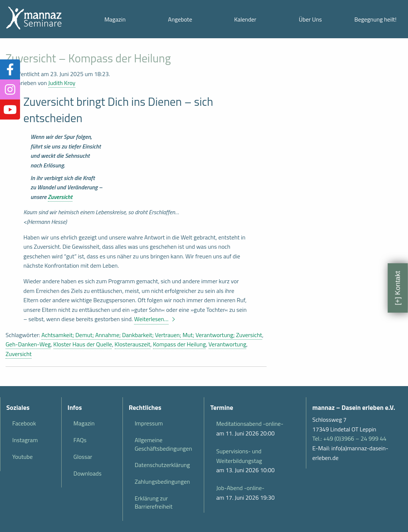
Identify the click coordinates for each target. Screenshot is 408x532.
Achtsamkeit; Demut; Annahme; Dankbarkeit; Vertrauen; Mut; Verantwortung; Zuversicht (152, 335)
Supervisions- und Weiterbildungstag (239, 456)
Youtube (22, 457)
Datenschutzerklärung (162, 465)
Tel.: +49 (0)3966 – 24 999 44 (349, 438)
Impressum (149, 423)
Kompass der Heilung (179, 344)
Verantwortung (228, 344)
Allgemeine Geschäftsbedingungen (164, 444)
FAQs (80, 440)
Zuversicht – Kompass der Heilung (88, 58)
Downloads (88, 473)
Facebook (24, 423)
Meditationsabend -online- (250, 424)
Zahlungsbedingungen (162, 482)
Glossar (83, 457)
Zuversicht (60, 197)
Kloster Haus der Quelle (83, 344)
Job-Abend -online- (240, 488)
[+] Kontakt (397, 288)
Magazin (115, 19)
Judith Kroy (62, 83)
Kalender (245, 19)
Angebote (180, 19)
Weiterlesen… (151, 319)
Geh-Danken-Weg (28, 344)
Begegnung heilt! (376, 19)
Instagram (25, 440)
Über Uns (310, 19)
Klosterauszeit (133, 344)
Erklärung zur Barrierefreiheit (154, 502)
